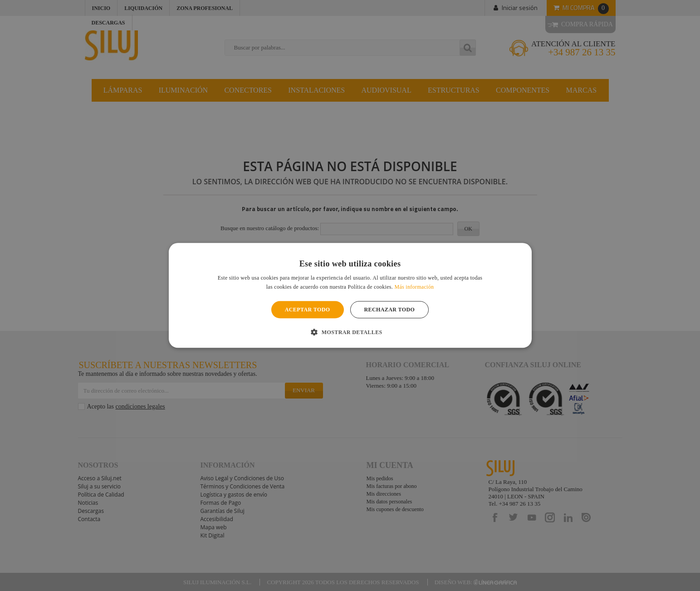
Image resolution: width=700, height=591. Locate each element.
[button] (350, 332)
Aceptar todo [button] (308, 310)
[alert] (350, 295)
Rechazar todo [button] (390, 310)
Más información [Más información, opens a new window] (414, 287)
